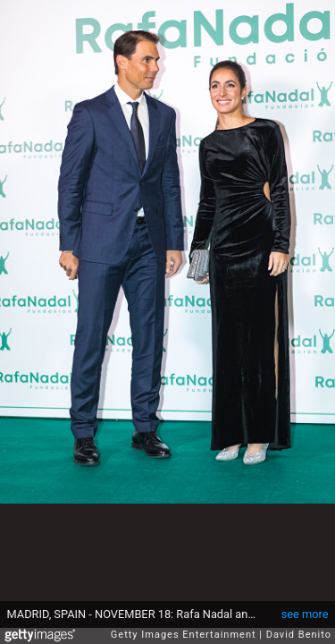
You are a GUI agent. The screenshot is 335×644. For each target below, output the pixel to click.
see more (305, 614)
